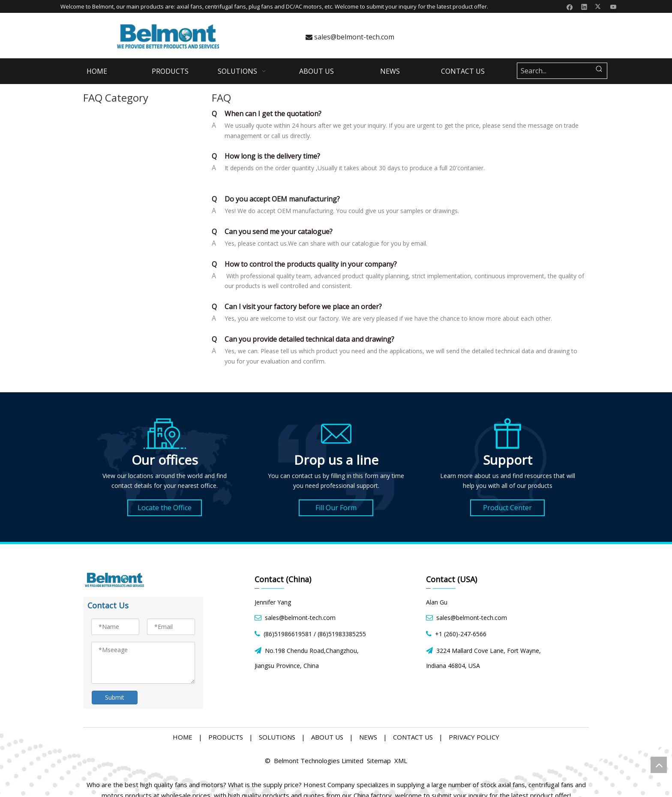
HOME (183, 737)
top (659, 765)
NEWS (368, 737)
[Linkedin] (584, 6)
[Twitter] (599, 6)
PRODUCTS (226, 737)
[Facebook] (570, 6)
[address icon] (165, 433)
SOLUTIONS (277, 737)
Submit (115, 697)
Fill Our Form (336, 508)
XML (401, 761)
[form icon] (336, 433)
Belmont (103, 6)
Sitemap (379, 761)
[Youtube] (613, 6)
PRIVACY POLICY (474, 737)
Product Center (507, 508)
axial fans (189, 6)
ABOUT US (327, 737)
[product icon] (508, 433)
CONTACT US (413, 737)
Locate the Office (165, 508)
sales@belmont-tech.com (350, 37)
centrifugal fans (225, 6)
